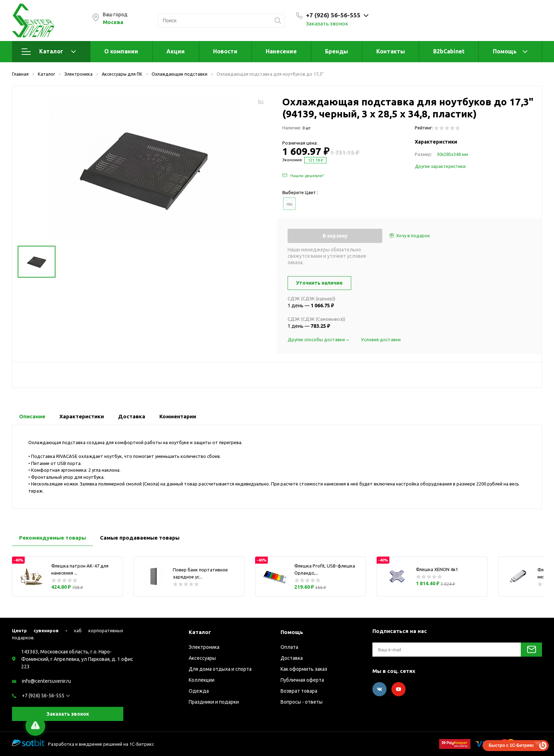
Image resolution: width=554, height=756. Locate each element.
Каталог (49, 52)
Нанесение (281, 51)
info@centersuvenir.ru (46, 681)
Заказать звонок (327, 24)
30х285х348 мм (452, 154)
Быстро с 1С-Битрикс (511, 745)
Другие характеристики (440, 166)
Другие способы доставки (319, 339)
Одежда (199, 691)
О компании (121, 51)
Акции (176, 51)
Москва (113, 22)
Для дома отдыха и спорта (220, 669)
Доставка (292, 658)
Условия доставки (381, 339)
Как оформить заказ (304, 669)
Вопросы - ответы (302, 702)
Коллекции (202, 680)
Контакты (391, 51)
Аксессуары (202, 658)
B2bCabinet (449, 51)
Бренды (337, 51)
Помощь (505, 51)
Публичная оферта (302, 680)
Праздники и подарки (214, 702)
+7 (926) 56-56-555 (43, 696)
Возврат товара (299, 691)
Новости (225, 51)
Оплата (289, 647)
